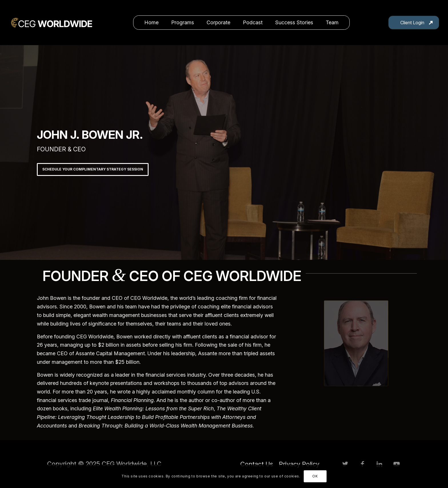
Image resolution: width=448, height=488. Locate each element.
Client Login (412, 23)
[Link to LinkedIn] (379, 464)
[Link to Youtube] (397, 464)
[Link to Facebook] (362, 464)
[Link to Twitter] (345, 464)
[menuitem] (151, 23)
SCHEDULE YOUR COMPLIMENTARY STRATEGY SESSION (93, 169)
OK (315, 476)
